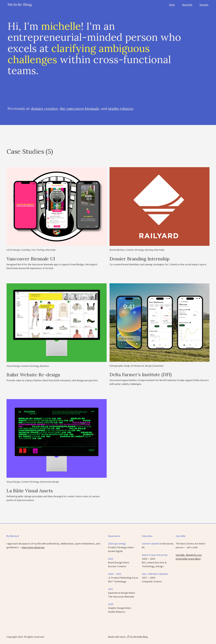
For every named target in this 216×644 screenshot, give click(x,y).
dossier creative (45, 108)
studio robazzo (121, 108)
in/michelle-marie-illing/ (188, 559)
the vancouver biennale (80, 108)
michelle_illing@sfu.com (189, 555)
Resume (204, 5)
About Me (187, 5)
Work (172, 5)
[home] (20, 3)
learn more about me (33, 548)
